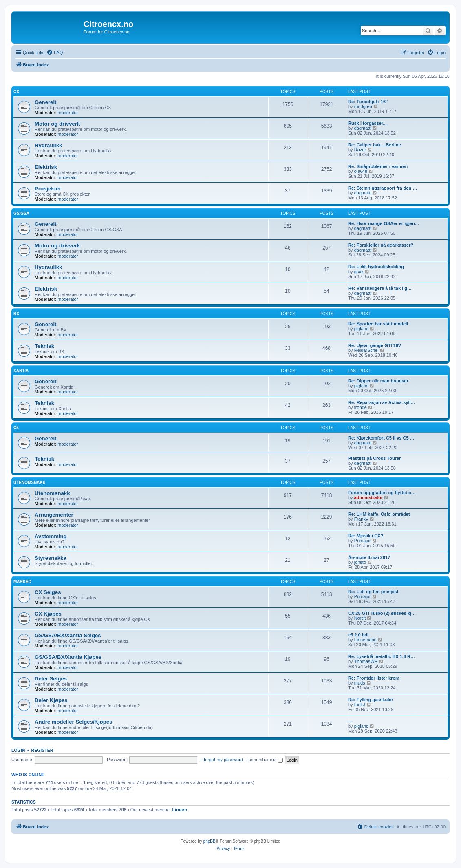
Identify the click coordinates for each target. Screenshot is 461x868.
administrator (368, 497)
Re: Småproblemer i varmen (378, 166)
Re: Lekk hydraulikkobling (376, 267)
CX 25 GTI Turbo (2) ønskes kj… (382, 613)
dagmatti (363, 128)
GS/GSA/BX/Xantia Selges (68, 635)
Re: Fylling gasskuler (371, 700)
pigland (361, 329)
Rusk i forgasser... (367, 123)
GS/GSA (21, 213)
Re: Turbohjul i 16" (368, 102)
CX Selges (48, 592)
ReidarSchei (366, 350)
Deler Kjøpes (51, 700)
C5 (16, 428)
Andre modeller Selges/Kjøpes (74, 722)
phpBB (210, 841)
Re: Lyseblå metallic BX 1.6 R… (382, 656)
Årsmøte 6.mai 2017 (369, 557)
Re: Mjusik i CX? (366, 536)
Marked (22, 582)
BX (16, 314)
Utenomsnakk (30, 483)
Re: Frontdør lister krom (374, 678)
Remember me (265, 760)
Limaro (180, 810)
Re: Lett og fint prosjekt (373, 592)
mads (360, 683)
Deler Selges (51, 679)
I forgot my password (222, 760)
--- (350, 721)
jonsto (360, 562)
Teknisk (44, 346)
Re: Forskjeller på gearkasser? (381, 245)
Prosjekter (48, 189)
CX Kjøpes (48, 614)
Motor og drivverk (57, 124)
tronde (361, 407)
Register (42, 750)
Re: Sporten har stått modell (378, 324)
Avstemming (51, 536)
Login (18, 750)
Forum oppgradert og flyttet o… (382, 493)
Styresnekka (51, 558)
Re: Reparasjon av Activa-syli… (382, 402)
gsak (359, 272)
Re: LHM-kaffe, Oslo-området (379, 514)
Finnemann (365, 640)
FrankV (361, 519)
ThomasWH (366, 661)
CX (16, 92)
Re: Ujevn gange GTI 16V (375, 345)
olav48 (361, 171)
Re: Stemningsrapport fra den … (383, 188)
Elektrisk (46, 167)
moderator (68, 113)
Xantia (21, 371)
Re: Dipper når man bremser (378, 381)
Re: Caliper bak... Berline (375, 145)
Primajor (363, 541)
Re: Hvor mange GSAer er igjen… (384, 223)
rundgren (363, 106)
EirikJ (360, 705)
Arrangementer (54, 515)
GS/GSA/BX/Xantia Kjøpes (68, 657)
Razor (360, 150)
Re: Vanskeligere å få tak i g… (380, 288)
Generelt (46, 102)
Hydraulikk (48, 145)
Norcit (360, 618)
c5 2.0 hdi (358, 635)
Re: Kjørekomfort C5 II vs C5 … (381, 438)
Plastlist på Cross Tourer (374, 458)
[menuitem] (55, 53)
